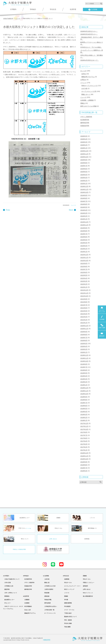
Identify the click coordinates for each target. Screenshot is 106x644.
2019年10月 (84, 361)
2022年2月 (84, 284)
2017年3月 (84, 444)
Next (72, 210)
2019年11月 (84, 358)
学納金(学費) (47, 600)
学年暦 (65, 600)
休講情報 (66, 579)
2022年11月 (84, 258)
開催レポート (86, 94)
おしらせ (83, 71)
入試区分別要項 (48, 589)
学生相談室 (67, 606)
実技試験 (46, 593)
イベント (83, 83)
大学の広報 (7, 583)
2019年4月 (84, 376)
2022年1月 (84, 287)
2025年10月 (84, 157)
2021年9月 (84, 299)
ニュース (73, 205)
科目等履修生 (27, 606)
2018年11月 (84, 391)
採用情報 (87, 539)
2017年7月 (84, 435)
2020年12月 (84, 326)
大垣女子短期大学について (11, 579)
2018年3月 (84, 414)
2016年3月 (84, 471)
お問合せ (83, 80)
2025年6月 (84, 169)
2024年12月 (84, 186)
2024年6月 (84, 204)
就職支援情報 (67, 603)
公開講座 (26, 600)
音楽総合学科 (85, 126)
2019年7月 (84, 367)
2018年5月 (84, 409)
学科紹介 (33, 9)
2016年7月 (84, 468)
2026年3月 (84, 142)
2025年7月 (84, 166)
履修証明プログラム (88, 77)
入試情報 (93, 10)
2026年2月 (84, 145)
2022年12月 (84, 255)
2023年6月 (84, 237)
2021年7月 (84, 305)
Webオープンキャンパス (90, 86)
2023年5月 (84, 240)
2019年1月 (84, 385)
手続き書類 (67, 627)
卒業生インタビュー (89, 583)
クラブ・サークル (69, 610)
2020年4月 (84, 346)
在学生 (84, 74)
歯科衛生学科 (85, 123)
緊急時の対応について (70, 617)
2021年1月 (84, 323)
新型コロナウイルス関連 (88, 106)
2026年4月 (84, 139)
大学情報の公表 (8, 586)
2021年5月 (84, 311)
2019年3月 (84, 379)
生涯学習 (73, 9)
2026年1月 (84, 148)
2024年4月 (84, 210)
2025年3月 (84, 178)
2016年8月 (84, 465)
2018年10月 (84, 394)
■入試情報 (46, 576)
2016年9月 (84, 462)
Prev (7, 210)
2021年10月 (84, 296)
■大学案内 (6, 576)
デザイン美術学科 (86, 117)
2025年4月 (84, 175)
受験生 (83, 103)
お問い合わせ (53, 539)
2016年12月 (84, 453)
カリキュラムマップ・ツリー (72, 586)
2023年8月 (84, 231)
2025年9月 (84, 160)
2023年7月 (84, 234)
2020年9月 (84, 332)
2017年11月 (84, 426)
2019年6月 (84, 370)
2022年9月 (84, 263)
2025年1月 (84, 184)
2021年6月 (84, 308)
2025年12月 (84, 151)
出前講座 (26, 603)
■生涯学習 (26, 596)
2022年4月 (84, 278)
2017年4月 (84, 441)
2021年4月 (84, 314)
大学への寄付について (10, 593)
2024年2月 (84, 216)
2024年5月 (84, 207)
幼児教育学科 (85, 120)
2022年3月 (84, 281)
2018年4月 (84, 412)
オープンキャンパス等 (89, 91)
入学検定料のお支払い (50, 606)
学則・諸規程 (67, 620)
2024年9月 (84, 195)
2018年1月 (84, 420)
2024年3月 (84, 213)
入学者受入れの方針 (49, 586)
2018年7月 (84, 403)
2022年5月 (84, 275)
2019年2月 (84, 382)
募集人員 (46, 583)
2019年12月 (84, 355)
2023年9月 (84, 228)
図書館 (65, 596)
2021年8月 (84, 302)
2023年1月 (84, 252)
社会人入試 (27, 610)
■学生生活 (66, 576)
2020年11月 (84, 329)
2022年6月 (84, 272)
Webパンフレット (88, 593)
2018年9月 (84, 397)
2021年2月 (84, 320)
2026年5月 (84, 136)
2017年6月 (84, 438)
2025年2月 (84, 181)
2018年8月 (84, 400)
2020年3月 (84, 349)
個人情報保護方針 (88, 596)
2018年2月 (84, 418)
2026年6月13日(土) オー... (89, 31)
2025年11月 (84, 154)
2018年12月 (84, 388)
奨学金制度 (47, 603)
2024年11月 (84, 189)
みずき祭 (84, 88)
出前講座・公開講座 (87, 100)
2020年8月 (84, 335)
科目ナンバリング (69, 589)
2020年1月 (84, 352)
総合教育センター (9, 600)
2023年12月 (84, 222)
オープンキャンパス (49, 613)
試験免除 (46, 596)
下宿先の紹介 (67, 613)
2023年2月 (84, 249)
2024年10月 (84, 192)
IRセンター (7, 603)
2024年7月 (84, 201)
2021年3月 (84, 317)
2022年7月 (84, 269)
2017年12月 (84, 423)
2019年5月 (84, 373)
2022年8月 (84, 266)
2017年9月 (84, 432)
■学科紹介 (26, 576)
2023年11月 (84, 225)
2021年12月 (84, 290)
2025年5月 (84, 172)
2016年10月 (84, 459)
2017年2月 (84, 447)
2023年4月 (84, 243)
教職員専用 (47, 640)
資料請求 (85, 586)
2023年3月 (84, 246)
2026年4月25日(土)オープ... (90, 60)
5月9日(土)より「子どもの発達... (91, 47)
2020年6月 (84, 340)
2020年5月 (84, 343)
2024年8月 (84, 198)
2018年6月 (84, 406)
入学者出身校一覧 (49, 610)
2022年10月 (84, 261)
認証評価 (6, 589)
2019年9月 (84, 364)
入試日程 (46, 579)
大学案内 (13, 9)
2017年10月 (84, 429)
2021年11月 (84, 293)
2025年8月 (84, 163)
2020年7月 (84, 338)
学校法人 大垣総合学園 (19, 549)
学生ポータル (67, 583)
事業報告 (6, 596)
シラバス (66, 593)
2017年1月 (84, 450)
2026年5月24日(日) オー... (89, 34)
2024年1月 (84, 219)
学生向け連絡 (67, 623)
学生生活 (53, 9)
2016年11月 (84, 456)
